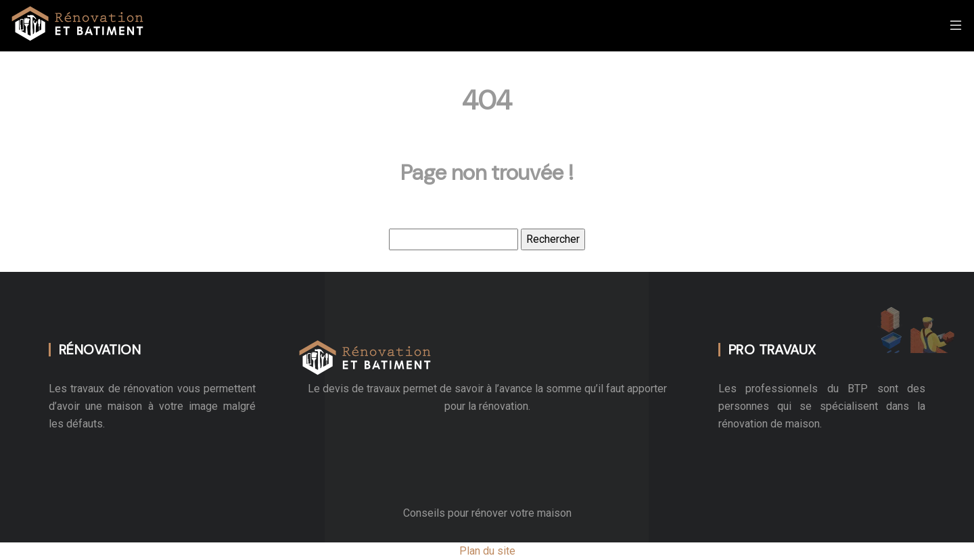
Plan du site (487, 551)
